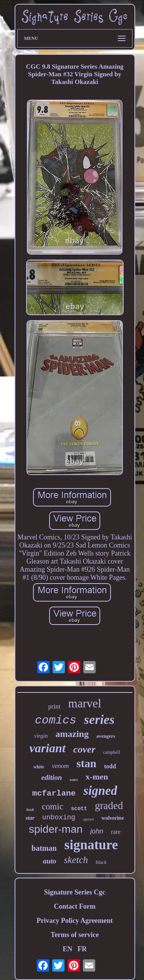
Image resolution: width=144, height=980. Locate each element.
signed (100, 791)
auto (50, 861)
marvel (85, 703)
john (97, 831)
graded (109, 806)
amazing (72, 734)
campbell (112, 752)
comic (53, 807)
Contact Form (74, 906)
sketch (76, 860)
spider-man (56, 829)
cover (84, 749)
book (30, 810)
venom (60, 766)
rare (116, 832)
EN (67, 949)
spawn (88, 819)
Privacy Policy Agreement (75, 921)
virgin (41, 736)
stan (86, 763)
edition (52, 777)
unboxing (59, 817)
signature (91, 845)
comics (56, 720)
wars (74, 779)
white (39, 767)
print (54, 706)
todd (110, 766)
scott (79, 809)
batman (44, 848)
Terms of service (75, 935)
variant (48, 748)
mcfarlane (54, 793)
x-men (97, 777)
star (30, 818)
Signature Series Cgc (75, 892)
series (99, 719)
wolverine (113, 818)
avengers (106, 736)
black (101, 862)
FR (82, 949)
